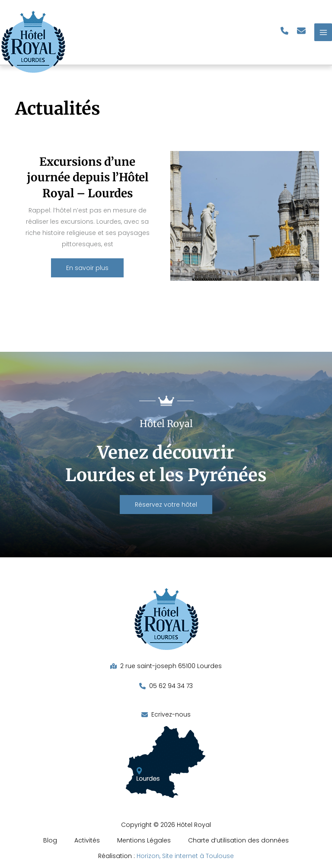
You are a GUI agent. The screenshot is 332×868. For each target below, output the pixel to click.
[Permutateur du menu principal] (323, 32)
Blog (50, 840)
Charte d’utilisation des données (238, 840)
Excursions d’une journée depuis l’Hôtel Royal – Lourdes (88, 177)
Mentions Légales (144, 840)
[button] (284, 31)
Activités (87, 840)
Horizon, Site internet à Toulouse (185, 856)
